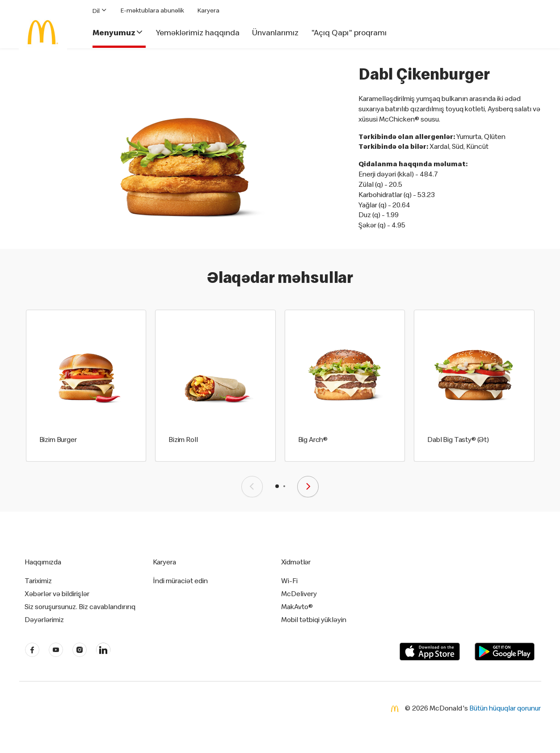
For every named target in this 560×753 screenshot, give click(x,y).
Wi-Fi (289, 581)
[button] (277, 486)
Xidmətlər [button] (296, 562)
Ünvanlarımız (275, 33)
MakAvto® (297, 606)
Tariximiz (38, 581)
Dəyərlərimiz (44, 619)
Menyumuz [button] (118, 33)
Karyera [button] (164, 562)
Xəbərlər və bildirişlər (57, 593)
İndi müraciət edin (180, 581)
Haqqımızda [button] (43, 562)
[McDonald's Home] (43, 32)
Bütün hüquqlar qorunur (505, 708)
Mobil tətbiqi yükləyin (314, 619)
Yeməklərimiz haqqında (198, 33)
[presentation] (252, 487)
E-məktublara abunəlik (152, 10)
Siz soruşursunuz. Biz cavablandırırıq (80, 606)
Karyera (208, 10)
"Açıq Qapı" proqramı (349, 33)
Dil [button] (100, 11)
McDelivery (299, 593)
